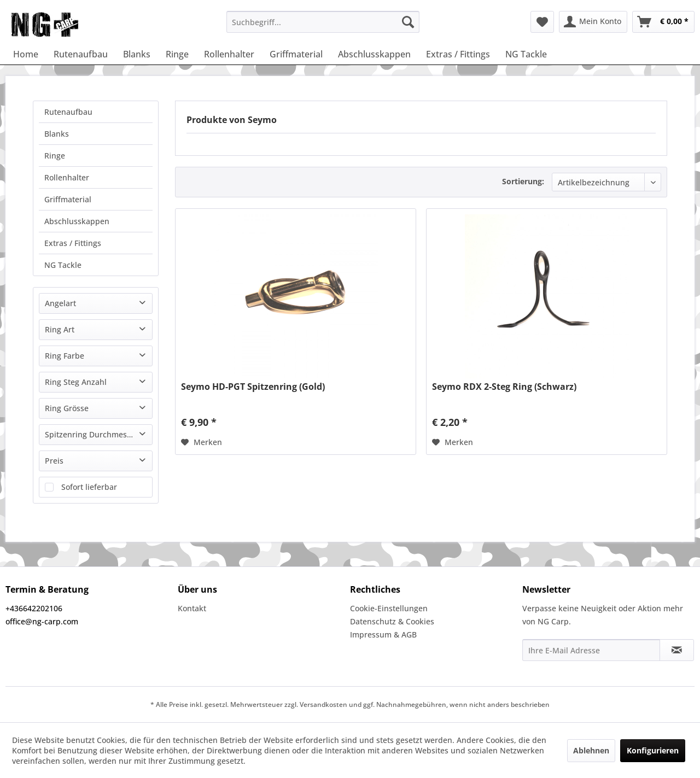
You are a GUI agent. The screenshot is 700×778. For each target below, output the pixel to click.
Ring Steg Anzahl (76, 382)
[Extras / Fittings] (458, 54)
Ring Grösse (67, 408)
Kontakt (192, 608)
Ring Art (60, 329)
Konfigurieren (653, 750)
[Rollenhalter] (229, 54)
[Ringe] (177, 54)
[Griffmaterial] (296, 54)
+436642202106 (34, 608)
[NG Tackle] (526, 54)
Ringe (55, 156)
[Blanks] (137, 54)
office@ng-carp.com (42, 621)
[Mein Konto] (593, 22)
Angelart (60, 303)
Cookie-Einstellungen (389, 608)
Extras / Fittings (73, 243)
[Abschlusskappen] (374, 54)
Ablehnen (591, 750)
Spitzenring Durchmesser (92, 434)
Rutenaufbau (68, 112)
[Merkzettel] (542, 22)
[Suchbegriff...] (323, 22)
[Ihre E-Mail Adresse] (591, 650)
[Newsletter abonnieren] (677, 650)
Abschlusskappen (77, 221)
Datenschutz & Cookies (392, 621)
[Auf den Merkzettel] (202, 442)
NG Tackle (63, 265)
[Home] (26, 54)
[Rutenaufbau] (81, 54)
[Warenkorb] (663, 22)
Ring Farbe (65, 356)
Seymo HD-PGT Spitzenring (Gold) (253, 387)
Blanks (57, 134)
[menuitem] (323, 22)
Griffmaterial (68, 199)
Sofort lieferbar (89, 487)
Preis (54, 461)
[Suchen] (408, 22)
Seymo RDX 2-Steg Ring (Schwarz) (504, 387)
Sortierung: (523, 181)
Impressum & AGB (383, 634)
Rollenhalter (67, 177)
